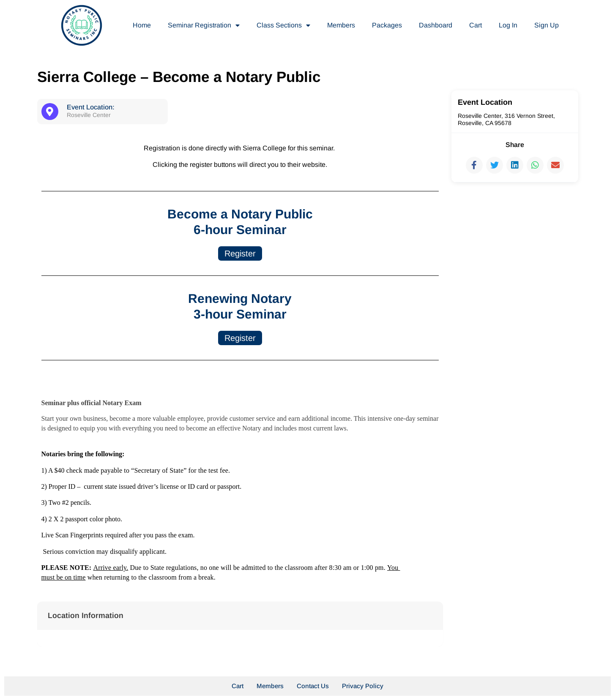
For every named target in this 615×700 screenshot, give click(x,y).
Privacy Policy (363, 686)
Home (142, 25)
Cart (476, 25)
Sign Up (547, 25)
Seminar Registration (204, 25)
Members (341, 25)
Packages (387, 25)
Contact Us (313, 686)
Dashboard (436, 25)
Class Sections (283, 25)
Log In (508, 25)
